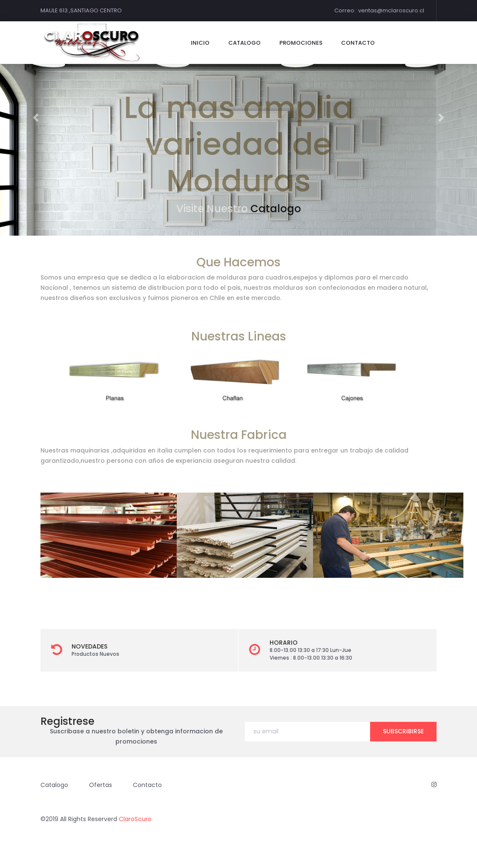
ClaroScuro (135, 819)
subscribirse (403, 731)
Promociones (301, 43)
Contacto (147, 785)
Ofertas (101, 785)
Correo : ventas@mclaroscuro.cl (379, 10)
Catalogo (276, 209)
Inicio (200, 43)
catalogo (244, 43)
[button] (36, 118)
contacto (358, 43)
